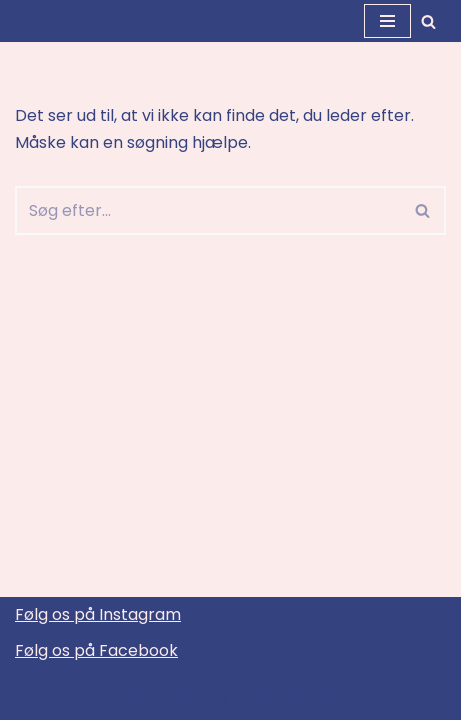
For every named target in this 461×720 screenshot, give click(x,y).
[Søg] (428, 21)
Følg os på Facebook (96, 650)
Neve (142, 698)
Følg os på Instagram (98, 614)
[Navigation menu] (387, 21)
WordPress (297, 698)
